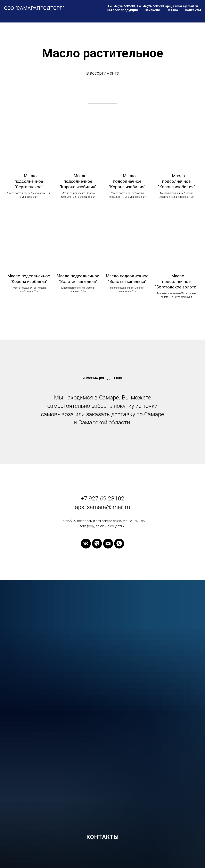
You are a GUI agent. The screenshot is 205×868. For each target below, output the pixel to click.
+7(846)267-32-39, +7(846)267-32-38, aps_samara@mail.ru (153, 6)
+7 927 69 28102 (103, 498)
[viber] (97, 544)
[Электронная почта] (108, 544)
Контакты (193, 10)
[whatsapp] (119, 544)
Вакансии (152, 10)
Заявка (172, 10)
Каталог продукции (122, 10)
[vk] (86, 544)
